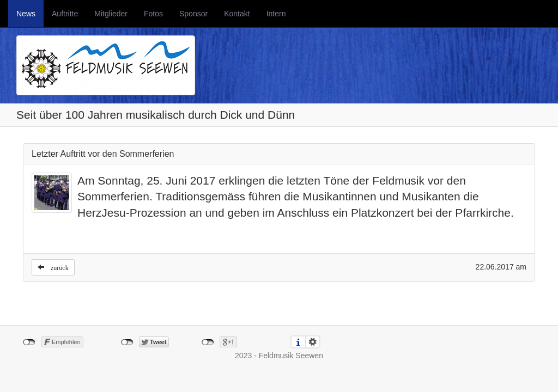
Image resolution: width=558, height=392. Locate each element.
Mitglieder (111, 14)
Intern (276, 14)
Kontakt (237, 14)
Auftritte (65, 14)
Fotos (153, 14)
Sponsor (193, 14)
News (26, 14)
